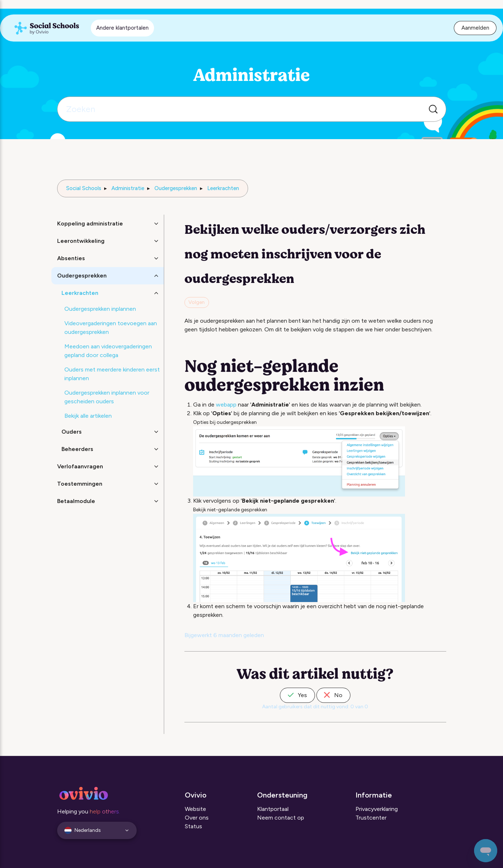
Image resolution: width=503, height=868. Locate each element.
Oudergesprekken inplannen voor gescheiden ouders (107, 397)
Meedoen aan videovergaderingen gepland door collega (108, 351)
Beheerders (77, 449)
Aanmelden (475, 28)
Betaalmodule (76, 501)
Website (195, 809)
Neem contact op (281, 818)
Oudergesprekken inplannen (100, 309)
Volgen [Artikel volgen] (197, 302)
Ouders (72, 432)
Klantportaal (273, 809)
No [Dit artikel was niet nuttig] (333, 695)
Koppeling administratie (90, 224)
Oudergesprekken (176, 188)
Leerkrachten (223, 188)
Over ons (197, 818)
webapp (226, 405)
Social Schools (84, 188)
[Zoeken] (252, 109)
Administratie (128, 188)
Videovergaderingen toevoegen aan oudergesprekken (111, 328)
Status (193, 826)
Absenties (71, 258)
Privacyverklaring (377, 809)
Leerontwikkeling (81, 241)
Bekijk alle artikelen (88, 416)
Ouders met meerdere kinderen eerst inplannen (112, 374)
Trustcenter (371, 818)
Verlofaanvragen (80, 466)
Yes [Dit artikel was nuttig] (297, 695)
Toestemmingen (80, 484)
